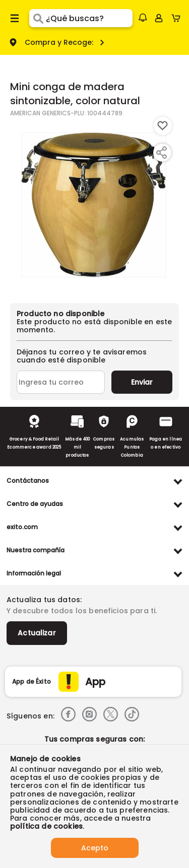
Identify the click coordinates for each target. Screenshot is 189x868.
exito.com (22, 527)
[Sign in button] (159, 18)
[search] (89, 18)
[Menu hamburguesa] (15, 18)
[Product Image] (94, 205)
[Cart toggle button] (178, 18)
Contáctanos (28, 481)
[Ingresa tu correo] (61, 382)
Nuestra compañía (36, 550)
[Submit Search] (38, 18)
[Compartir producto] (161, 153)
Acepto (95, 848)
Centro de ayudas (35, 504)
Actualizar (37, 633)
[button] (143, 18)
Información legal (34, 573)
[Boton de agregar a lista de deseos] (163, 126)
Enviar (142, 382)
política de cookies (46, 826)
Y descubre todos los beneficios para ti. (82, 611)
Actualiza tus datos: (44, 600)
